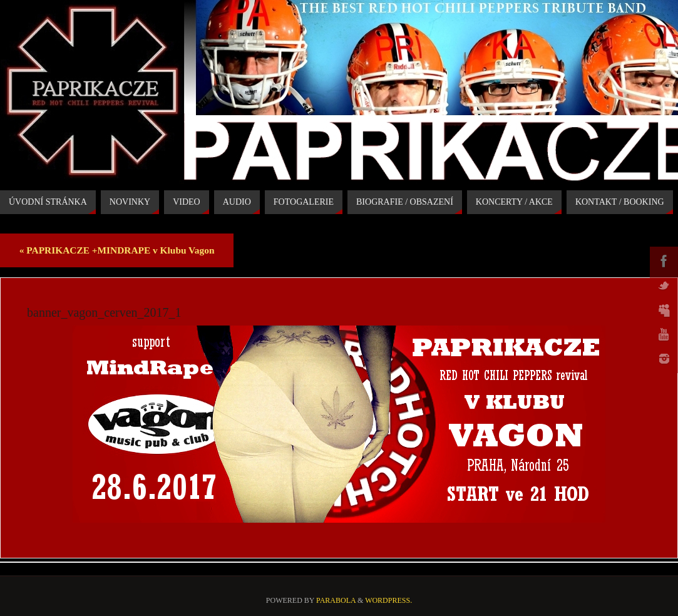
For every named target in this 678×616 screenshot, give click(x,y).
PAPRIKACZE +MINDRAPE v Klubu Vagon (117, 250)
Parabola (336, 600)
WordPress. (388, 600)
